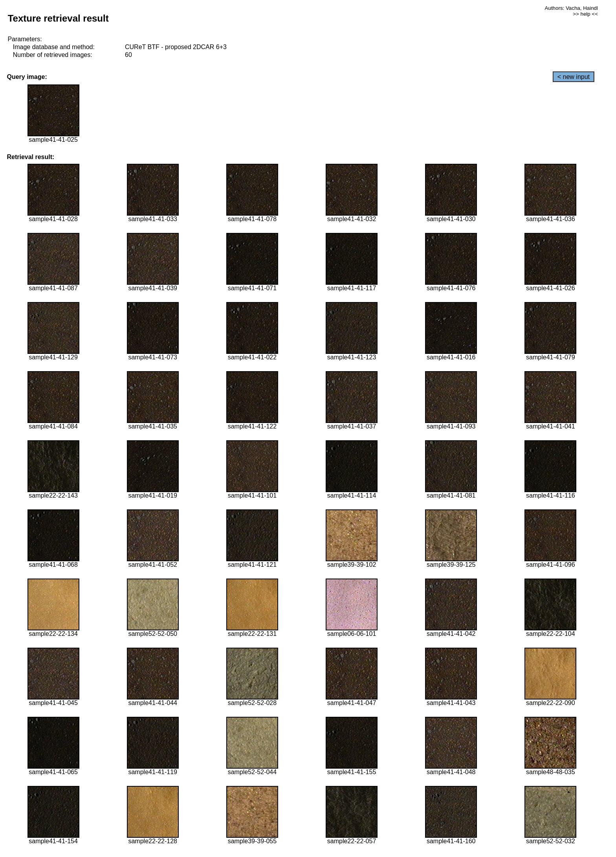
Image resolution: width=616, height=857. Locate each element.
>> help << (585, 14)
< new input (574, 77)
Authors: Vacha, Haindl (571, 8)
